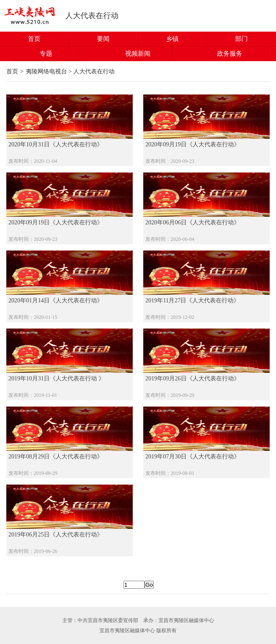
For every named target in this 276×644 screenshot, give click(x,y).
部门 (241, 39)
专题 (46, 54)
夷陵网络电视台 (46, 71)
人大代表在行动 (92, 16)
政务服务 (230, 54)
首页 (34, 39)
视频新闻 (138, 54)
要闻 (103, 39)
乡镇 (172, 39)
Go (149, 585)
